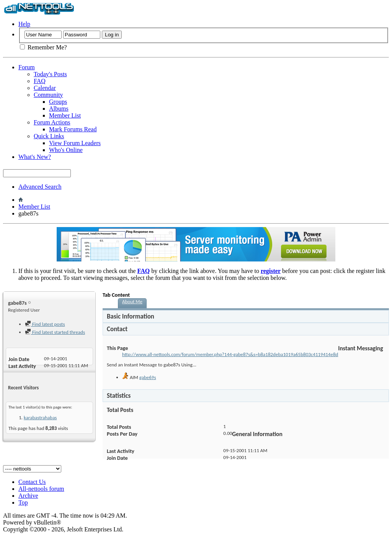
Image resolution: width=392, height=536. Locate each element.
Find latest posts (45, 324)
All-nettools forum (41, 489)
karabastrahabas (40, 418)
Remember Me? (43, 47)
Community (48, 95)
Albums (59, 109)
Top (23, 502)
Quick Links (49, 136)
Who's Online (66, 150)
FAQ (40, 81)
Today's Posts (50, 74)
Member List (65, 115)
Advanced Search (40, 187)
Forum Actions (52, 122)
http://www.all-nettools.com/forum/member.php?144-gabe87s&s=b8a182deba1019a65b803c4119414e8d (230, 354)
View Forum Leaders (75, 143)
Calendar (45, 88)
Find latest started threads (55, 332)
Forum (27, 67)
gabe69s (148, 377)
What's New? (35, 157)
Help (24, 24)
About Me (132, 301)
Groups (58, 102)
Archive (28, 496)
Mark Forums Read (73, 129)
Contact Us (32, 482)
